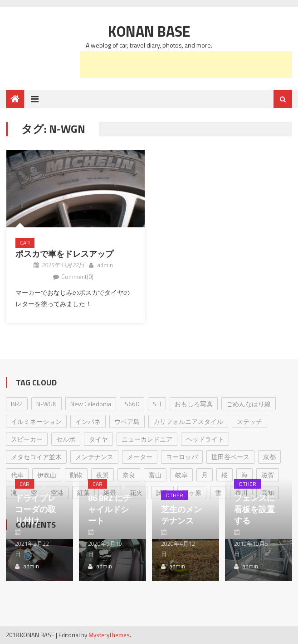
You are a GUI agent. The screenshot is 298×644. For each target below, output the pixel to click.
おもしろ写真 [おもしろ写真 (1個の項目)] (194, 404)
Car (25, 243)
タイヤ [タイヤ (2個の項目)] (98, 439)
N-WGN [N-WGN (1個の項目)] (46, 404)
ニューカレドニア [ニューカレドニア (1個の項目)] (147, 439)
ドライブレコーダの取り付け (35, 509)
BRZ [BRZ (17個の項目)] (17, 404)
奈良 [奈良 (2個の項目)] (129, 475)
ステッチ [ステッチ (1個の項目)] (249, 421)
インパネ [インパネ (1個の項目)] (88, 421)
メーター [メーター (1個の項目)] (140, 457)
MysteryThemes (109, 635)
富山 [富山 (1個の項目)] (155, 475)
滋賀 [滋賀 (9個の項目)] (268, 475)
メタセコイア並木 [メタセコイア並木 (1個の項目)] (36, 457)
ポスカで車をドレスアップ (64, 254)
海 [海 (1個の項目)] (244, 475)
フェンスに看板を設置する (254, 509)
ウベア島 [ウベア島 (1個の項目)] (127, 421)
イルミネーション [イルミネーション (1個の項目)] (36, 421)
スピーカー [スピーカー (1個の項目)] (27, 439)
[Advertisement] (186, 64)
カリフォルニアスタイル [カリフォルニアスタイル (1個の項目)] (188, 421)
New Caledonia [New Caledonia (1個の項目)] (91, 404)
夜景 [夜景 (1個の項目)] (103, 475)
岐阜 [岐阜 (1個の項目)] (181, 475)
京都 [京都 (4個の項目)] (269, 457)
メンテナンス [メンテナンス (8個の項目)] (94, 457)
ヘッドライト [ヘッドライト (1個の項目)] (205, 439)
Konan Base (149, 31)
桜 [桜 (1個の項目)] (225, 475)
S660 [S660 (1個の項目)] (132, 404)
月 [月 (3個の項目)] (205, 475)
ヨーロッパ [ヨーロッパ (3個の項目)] (182, 457)
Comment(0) (77, 277)
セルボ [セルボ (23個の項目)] (66, 439)
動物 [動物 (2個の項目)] (76, 475)
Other (174, 495)
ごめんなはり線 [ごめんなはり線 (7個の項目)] (249, 404)
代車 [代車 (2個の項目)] (17, 475)
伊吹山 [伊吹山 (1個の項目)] (47, 475)
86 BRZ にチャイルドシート (110, 509)
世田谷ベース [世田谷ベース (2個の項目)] (230, 457)
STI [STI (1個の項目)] (157, 404)
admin (105, 265)
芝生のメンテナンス (181, 515)
